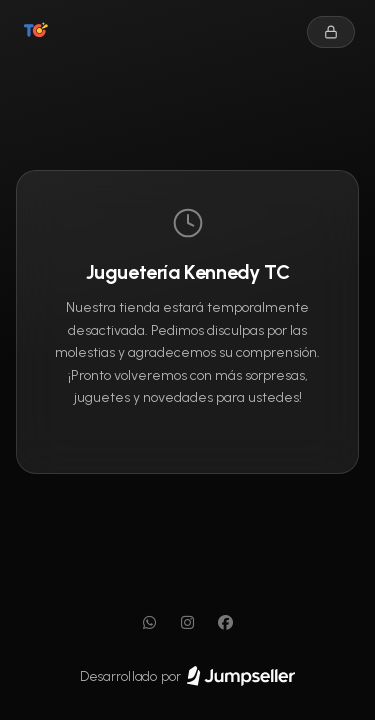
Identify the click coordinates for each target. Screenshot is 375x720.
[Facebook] (226, 623)
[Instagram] (188, 623)
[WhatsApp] (150, 623)
